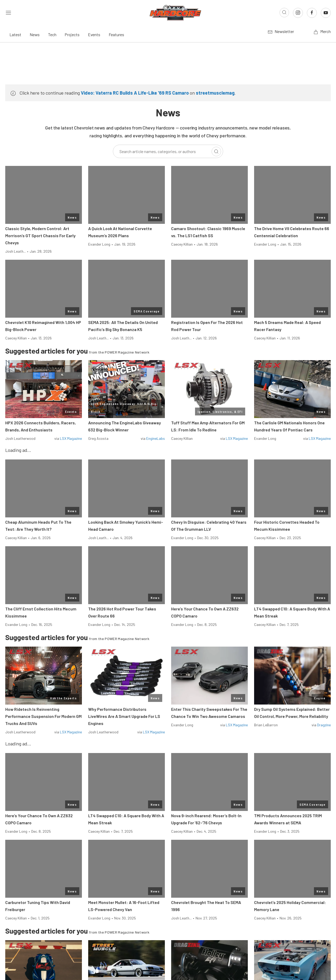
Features (116, 34)
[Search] (216, 151)
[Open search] (284, 13)
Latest (15, 34)
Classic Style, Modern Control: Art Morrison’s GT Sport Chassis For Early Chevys (40, 235)
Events (94, 34)
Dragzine (324, 725)
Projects (72, 34)
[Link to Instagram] (298, 13)
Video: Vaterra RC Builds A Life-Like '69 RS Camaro (135, 93)
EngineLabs (156, 438)
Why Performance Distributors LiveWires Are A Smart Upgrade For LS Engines (124, 716)
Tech (52, 34)
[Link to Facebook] (312, 13)
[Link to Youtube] (326, 13)
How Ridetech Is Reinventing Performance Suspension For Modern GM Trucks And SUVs (43, 716)
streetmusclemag (215, 93)
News (35, 34)
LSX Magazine (71, 438)
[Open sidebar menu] (8, 13)
